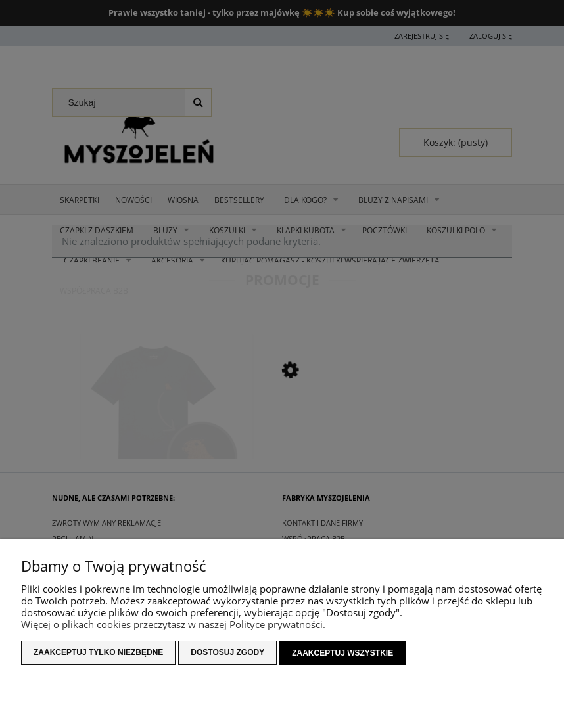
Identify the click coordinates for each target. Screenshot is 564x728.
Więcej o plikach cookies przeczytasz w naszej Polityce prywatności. (173, 625)
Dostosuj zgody (227, 653)
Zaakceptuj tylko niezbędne (98, 653)
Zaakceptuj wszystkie (342, 653)
